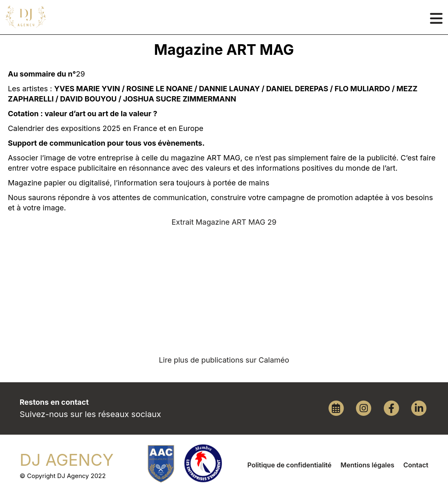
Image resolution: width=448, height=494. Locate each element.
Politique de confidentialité (289, 465)
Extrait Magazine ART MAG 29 (224, 222)
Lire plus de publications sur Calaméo (224, 360)
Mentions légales (367, 465)
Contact (416, 465)
